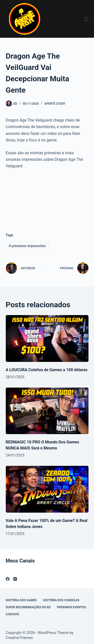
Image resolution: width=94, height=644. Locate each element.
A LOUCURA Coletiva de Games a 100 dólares (47, 370)
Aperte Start (55, 104)
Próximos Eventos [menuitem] (71, 607)
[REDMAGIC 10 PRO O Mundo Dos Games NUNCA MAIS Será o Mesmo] (47, 411)
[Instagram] (15, 579)
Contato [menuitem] (13, 614)
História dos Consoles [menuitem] (61, 600)
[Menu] (86, 19)
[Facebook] (8, 579)
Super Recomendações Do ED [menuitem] (28, 607)
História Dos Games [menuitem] (21, 600)
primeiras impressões (27, 246)
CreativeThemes (19, 638)
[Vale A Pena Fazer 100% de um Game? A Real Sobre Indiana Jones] (47, 489)
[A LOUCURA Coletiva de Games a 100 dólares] (47, 338)
